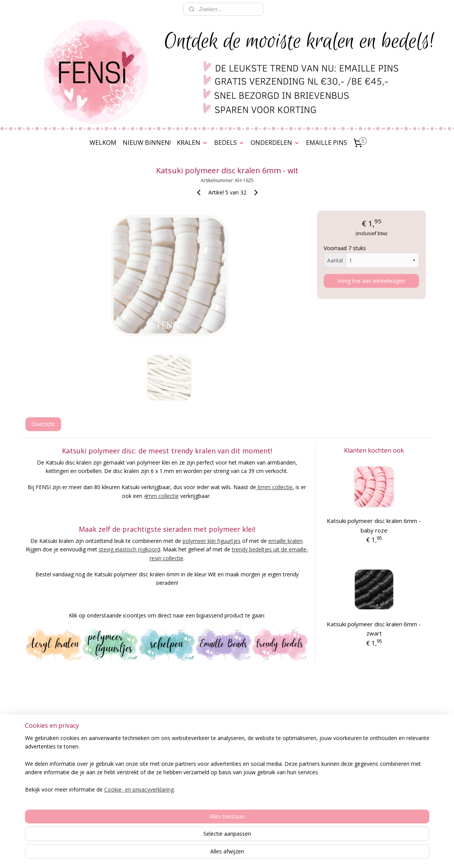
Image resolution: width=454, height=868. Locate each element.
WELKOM (103, 143)
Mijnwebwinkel (319, 854)
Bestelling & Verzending (58, 754)
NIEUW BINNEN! (147, 143)
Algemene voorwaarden (58, 771)
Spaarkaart (58, 762)
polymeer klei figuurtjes (211, 541)
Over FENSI (396, 777)
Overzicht (43, 424)
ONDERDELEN (275, 143)
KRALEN (192, 143)
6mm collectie (274, 487)
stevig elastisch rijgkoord (129, 549)
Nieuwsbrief (396, 785)
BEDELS (229, 143)
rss (222, 854)
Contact (58, 814)
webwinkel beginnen (252, 854)
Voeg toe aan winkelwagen (371, 281)
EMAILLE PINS (327, 143)
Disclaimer (58, 797)
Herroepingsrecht (58, 788)
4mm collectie (161, 496)
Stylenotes (298, 771)
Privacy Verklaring (58, 779)
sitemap (206, 854)
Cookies (58, 805)
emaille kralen (285, 541)
